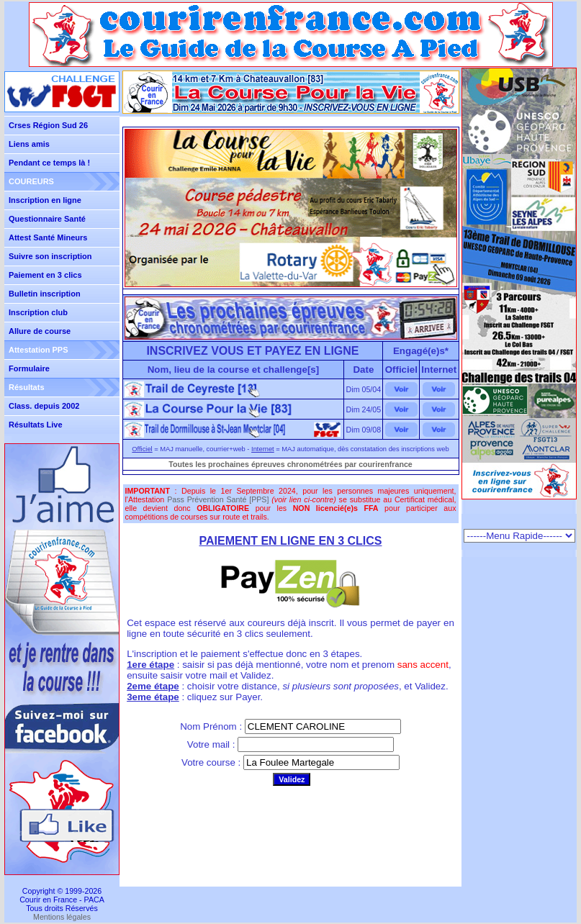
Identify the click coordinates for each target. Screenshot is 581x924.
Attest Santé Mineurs (48, 237)
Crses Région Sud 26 (48, 125)
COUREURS (31, 181)
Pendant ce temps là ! (49, 163)
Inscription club (38, 312)
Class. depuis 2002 (44, 406)
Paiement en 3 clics (45, 275)
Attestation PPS (39, 350)
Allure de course (40, 331)
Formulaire (29, 368)
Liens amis (29, 144)
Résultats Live (36, 425)
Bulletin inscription (45, 294)
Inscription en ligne (45, 200)
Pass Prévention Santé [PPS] (218, 499)
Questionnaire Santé (47, 219)
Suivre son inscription (50, 256)
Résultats (27, 387)
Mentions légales (62, 917)
